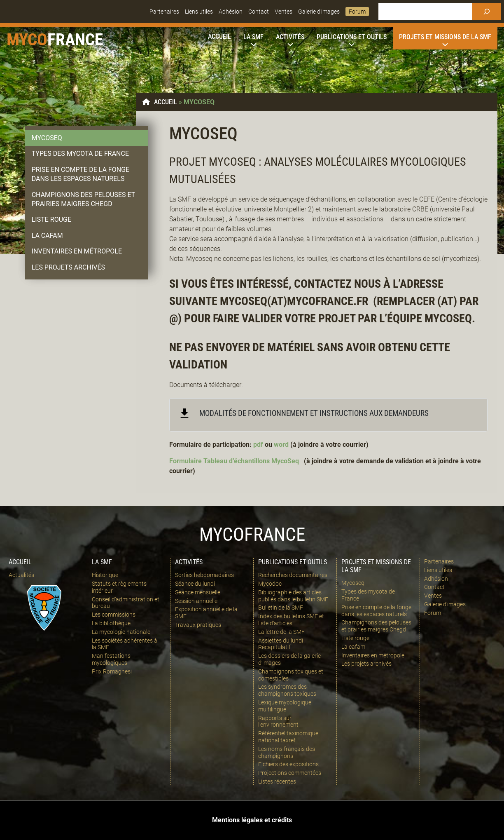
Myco (27, 40)
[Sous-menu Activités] (290, 37)
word (281, 445)
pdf (258, 445)
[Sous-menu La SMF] (253, 37)
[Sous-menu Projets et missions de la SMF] (445, 37)
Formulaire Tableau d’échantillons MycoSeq (234, 461)
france (75, 40)
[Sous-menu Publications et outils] (352, 37)
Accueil (166, 102)
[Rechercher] (486, 12)
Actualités (21, 575)
